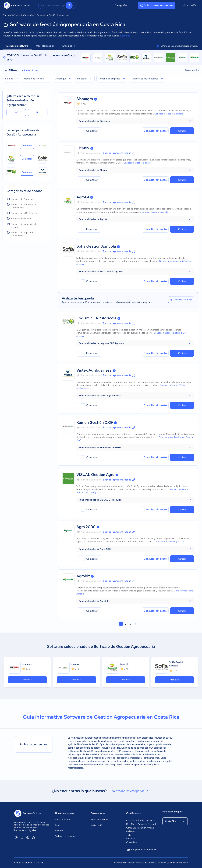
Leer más (125, 36)
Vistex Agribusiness (94, 370)
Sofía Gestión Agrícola (96, 246)
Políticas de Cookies (146, 863)
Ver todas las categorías (131, 791)
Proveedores (98, 813)
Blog (57, 825)
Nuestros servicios (100, 819)
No (38, 112)
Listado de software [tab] (17, 46)
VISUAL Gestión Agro (95, 475)
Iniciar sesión (189, 5)
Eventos (59, 831)
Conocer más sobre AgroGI (155, 212)
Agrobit (83, 576)
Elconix (83, 148)
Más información (45, 46)
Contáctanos (133, 813)
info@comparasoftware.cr (141, 850)
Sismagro (85, 99)
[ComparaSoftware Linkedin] (16, 838)
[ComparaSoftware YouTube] (22, 838)
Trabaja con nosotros (65, 836)
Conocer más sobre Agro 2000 (170, 541)
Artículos (68, 46)
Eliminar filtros (30, 70)
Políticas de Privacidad (124, 863)
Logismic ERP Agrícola (96, 318)
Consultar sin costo (155, 131)
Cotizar (182, 131)
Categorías (123, 5)
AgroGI (83, 197)
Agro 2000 (86, 527)
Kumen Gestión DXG (95, 422)
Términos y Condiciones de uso (172, 863)
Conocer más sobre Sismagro (169, 114)
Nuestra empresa (65, 813)
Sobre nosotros (63, 819)
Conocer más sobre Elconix (137, 163)
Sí (16, 112)
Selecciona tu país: (173, 812)
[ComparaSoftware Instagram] (33, 838)
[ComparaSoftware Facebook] (28, 838)
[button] (135, 121)
